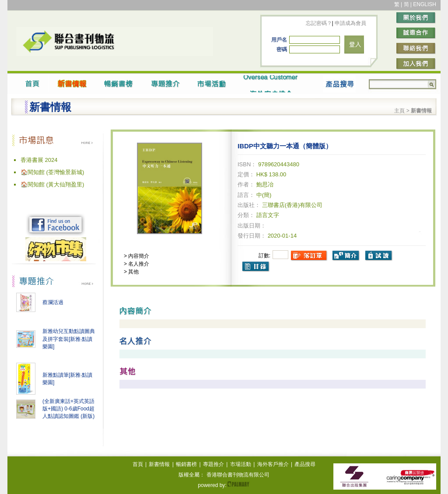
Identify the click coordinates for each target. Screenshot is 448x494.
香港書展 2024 (39, 160)
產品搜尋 (305, 464)
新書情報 (159, 464)
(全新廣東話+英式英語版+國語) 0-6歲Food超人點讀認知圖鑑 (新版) (68, 409)
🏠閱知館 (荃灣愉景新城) (52, 172)
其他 (133, 272)
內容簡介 (138, 256)
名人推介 (138, 264)
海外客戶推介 (273, 464)
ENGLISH (425, 4)
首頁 (138, 464)
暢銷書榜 (186, 464)
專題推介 (213, 464)
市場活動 (241, 464)
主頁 (399, 111)
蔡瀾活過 (53, 302)
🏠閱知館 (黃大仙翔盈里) (52, 184)
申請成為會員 (350, 23)
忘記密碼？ (319, 23)
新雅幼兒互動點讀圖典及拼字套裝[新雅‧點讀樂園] (69, 339)
